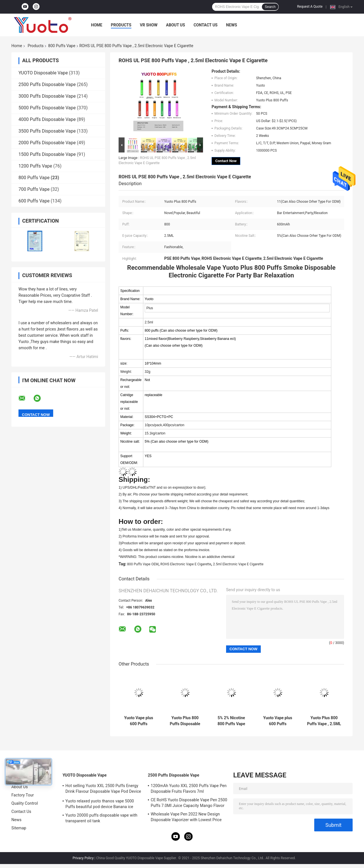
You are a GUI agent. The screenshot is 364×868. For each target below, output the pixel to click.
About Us (176, 25)
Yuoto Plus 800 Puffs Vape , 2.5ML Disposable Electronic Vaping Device (324, 721)
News (232, 25)
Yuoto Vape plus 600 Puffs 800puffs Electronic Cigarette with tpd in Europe (139, 721)
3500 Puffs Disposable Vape (47, 131)
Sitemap (19, 828)
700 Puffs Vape (34, 189)
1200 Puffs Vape (35, 166)
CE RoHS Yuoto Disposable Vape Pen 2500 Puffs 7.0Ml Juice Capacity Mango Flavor (189, 803)
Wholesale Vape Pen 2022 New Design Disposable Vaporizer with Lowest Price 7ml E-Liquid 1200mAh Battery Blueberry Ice (187, 818)
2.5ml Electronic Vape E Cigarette (238, 564)
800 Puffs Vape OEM (143, 564)
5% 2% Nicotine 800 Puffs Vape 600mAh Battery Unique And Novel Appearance (231, 721)
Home (97, 25)
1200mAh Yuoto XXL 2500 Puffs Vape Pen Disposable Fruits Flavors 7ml (189, 788)
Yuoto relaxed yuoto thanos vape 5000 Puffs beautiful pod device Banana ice (100, 804)
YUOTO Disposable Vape (43, 73)
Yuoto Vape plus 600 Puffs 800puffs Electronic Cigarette (278, 721)
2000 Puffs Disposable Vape (47, 143)
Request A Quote (310, 7)
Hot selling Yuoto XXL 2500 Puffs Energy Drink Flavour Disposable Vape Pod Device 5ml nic (103, 789)
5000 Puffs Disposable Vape (47, 108)
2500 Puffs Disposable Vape (47, 84)
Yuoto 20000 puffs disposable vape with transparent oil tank (101, 818)
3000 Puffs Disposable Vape (47, 96)
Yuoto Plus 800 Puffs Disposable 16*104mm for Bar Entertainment (185, 721)
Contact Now (226, 161)
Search (270, 7)
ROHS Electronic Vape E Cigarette (186, 564)
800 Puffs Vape (62, 46)
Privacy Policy (83, 858)
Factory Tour (23, 795)
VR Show (149, 25)
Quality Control (25, 803)
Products (121, 25)
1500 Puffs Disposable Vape (47, 154)
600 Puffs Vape (34, 201)
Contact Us (206, 25)
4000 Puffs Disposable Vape (47, 119)
